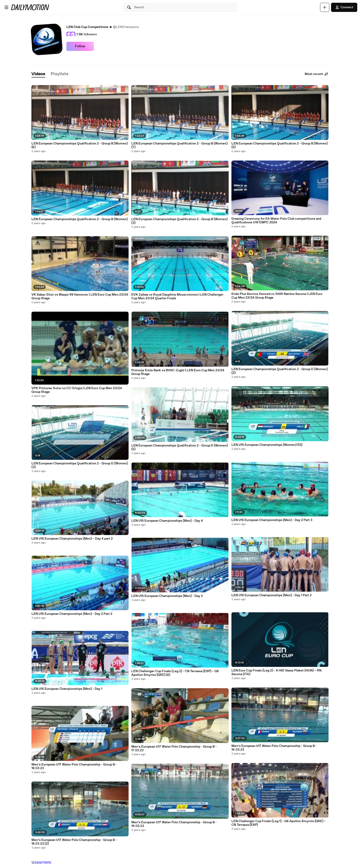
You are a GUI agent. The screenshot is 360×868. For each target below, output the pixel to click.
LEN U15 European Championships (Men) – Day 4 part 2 (72, 539)
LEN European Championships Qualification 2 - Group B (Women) (80, 219)
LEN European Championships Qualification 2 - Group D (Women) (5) (180, 447)
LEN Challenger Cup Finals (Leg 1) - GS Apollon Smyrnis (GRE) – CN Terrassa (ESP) (279, 823)
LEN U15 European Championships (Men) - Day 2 (167, 596)
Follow (80, 46)
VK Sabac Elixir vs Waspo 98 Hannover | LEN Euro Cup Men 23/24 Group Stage (80, 297)
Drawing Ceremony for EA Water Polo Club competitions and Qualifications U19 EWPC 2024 (276, 221)
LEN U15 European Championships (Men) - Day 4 (167, 521)
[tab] (38, 74)
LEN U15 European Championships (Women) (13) (267, 445)
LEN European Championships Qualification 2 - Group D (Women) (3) (80, 465)
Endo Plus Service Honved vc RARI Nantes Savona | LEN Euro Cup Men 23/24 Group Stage (277, 296)
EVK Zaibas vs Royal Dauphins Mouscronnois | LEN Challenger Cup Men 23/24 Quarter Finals (177, 297)
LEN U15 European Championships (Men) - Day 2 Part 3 (272, 520)
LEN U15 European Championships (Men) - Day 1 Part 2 (271, 595)
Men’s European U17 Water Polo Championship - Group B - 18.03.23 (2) (74, 842)
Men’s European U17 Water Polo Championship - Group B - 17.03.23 (174, 749)
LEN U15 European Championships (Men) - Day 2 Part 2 (72, 614)
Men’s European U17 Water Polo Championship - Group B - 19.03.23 (174, 824)
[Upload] (325, 7)
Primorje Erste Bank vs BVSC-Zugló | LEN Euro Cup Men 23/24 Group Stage (178, 372)
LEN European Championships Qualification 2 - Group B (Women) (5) (280, 145)
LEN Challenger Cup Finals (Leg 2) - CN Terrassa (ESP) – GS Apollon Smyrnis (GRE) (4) (175, 673)
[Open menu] (6, 7)
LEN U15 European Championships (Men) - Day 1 (67, 689)
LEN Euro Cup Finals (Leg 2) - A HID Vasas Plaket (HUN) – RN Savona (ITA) (276, 672)
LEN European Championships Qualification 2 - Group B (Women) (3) (179, 221)
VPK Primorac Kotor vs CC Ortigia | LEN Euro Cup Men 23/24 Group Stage (77, 390)
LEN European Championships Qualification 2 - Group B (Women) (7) (179, 145)
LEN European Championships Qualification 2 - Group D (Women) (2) (280, 371)
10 (50, 863)
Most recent (317, 74)
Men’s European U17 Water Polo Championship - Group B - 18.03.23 (74, 766)
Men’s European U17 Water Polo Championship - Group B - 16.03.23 (274, 748)
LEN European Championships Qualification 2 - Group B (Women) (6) (80, 145)
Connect (344, 7)
